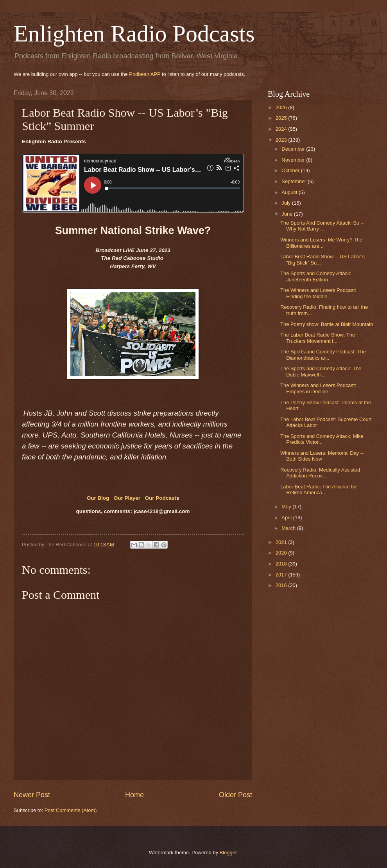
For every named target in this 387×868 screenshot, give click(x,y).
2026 (282, 107)
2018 (282, 564)
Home (134, 795)
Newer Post (32, 795)
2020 (282, 553)
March (289, 528)
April (287, 518)
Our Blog (99, 498)
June (288, 214)
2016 (282, 585)
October (291, 170)
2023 (282, 140)
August (290, 192)
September (295, 181)
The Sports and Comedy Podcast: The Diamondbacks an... (323, 355)
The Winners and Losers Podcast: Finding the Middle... (318, 293)
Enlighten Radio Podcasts (134, 34)
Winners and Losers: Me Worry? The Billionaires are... (321, 243)
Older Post (236, 795)
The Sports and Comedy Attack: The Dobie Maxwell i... (321, 371)
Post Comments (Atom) (71, 810)
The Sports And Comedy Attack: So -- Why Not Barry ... (322, 226)
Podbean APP (145, 74)
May (287, 507)
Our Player (127, 498)
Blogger (228, 853)
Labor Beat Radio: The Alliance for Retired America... (319, 490)
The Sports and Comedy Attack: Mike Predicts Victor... (322, 439)
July (287, 203)
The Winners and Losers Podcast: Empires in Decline (318, 388)
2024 (282, 129)
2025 (282, 118)
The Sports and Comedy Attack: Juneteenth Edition (316, 276)
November (294, 160)
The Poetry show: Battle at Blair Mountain (327, 324)
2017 (282, 575)
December (294, 149)
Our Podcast (160, 498)
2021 (282, 542)
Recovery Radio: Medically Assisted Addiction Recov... (320, 473)
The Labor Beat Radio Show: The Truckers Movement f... (318, 338)
